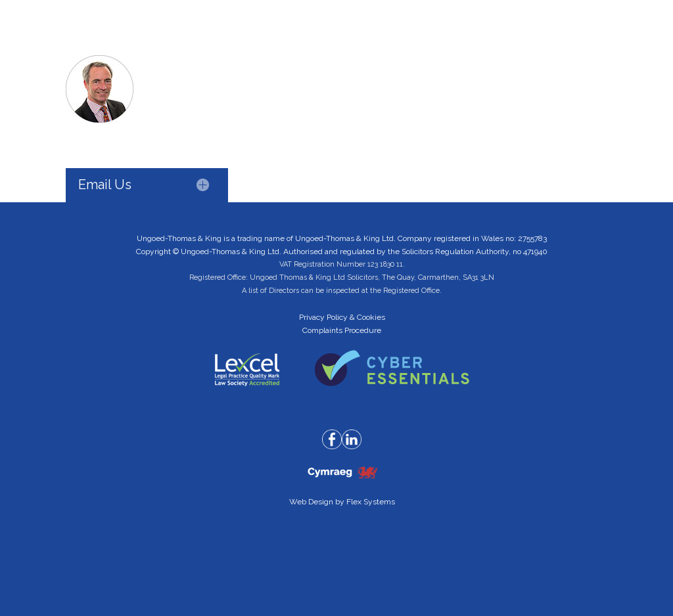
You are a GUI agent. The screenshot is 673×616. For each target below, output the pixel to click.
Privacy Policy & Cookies (342, 317)
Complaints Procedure (342, 330)
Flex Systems (371, 502)
